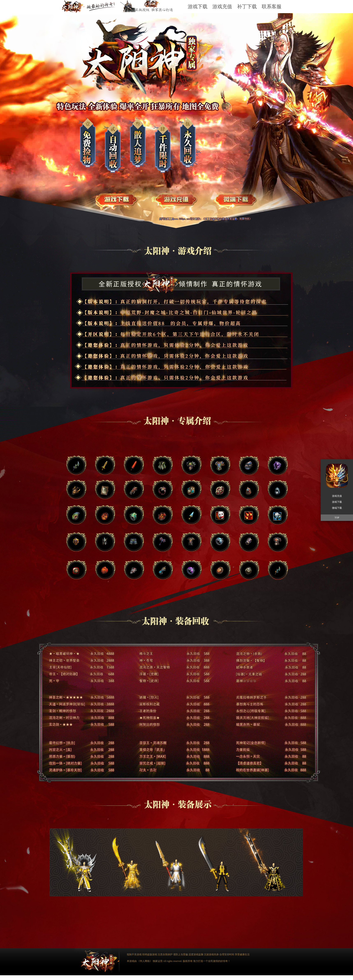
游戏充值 (222, 7)
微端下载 (337, 508)
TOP (337, 518)
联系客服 (272, 7)
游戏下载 (198, 7)
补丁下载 (247, 7)
